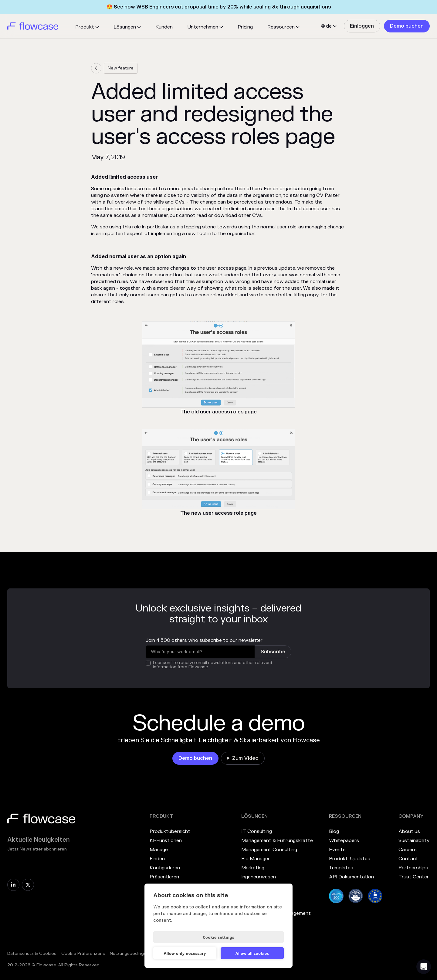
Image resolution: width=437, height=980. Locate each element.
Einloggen (362, 26)
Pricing (245, 27)
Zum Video (245, 758)
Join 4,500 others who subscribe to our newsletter (204, 640)
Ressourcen (281, 27)
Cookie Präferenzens (83, 953)
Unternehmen (203, 27)
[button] (87, 27)
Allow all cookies (252, 953)
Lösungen (125, 27)
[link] (362, 26)
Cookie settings (218, 937)
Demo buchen (407, 26)
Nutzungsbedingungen (133, 953)
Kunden (164, 27)
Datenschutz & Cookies (32, 953)
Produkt (85, 27)
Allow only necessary (185, 953)
